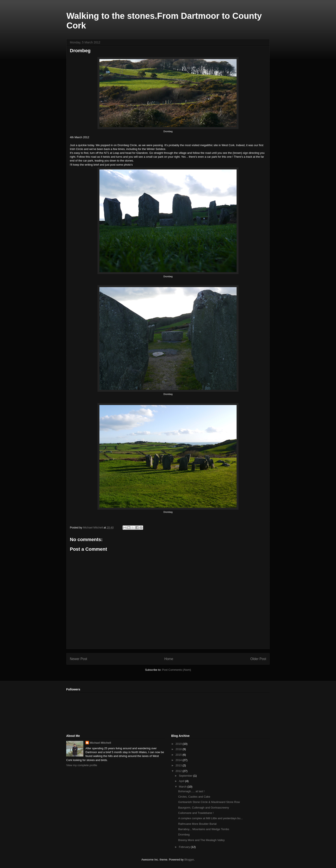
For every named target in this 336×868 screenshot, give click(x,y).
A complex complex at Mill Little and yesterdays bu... (210, 818)
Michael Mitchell (100, 743)
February (185, 847)
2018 (179, 749)
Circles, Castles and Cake (194, 797)
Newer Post (79, 659)
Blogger (189, 860)
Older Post (258, 659)
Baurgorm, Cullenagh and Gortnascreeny (203, 808)
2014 (179, 760)
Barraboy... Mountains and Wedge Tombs (204, 829)
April (182, 781)
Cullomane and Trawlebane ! (196, 813)
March (183, 787)
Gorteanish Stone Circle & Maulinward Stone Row (209, 802)
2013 (179, 765)
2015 (179, 755)
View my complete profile (82, 765)
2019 (179, 744)
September (186, 776)
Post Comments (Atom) (176, 670)
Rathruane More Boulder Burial (197, 824)
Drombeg (184, 835)
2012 (179, 771)
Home (169, 659)
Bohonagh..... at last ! (191, 791)
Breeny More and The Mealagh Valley (201, 840)
